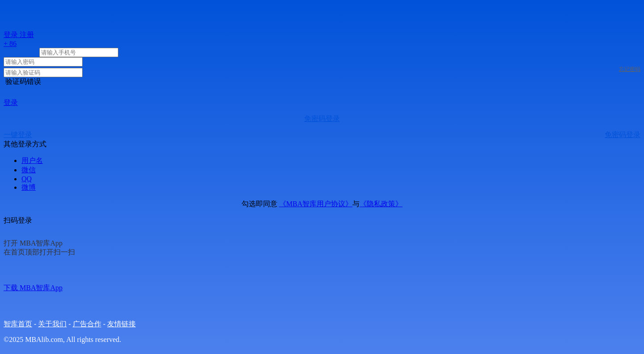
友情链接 (121, 324)
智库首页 (18, 324)
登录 (11, 102)
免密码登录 (322, 119)
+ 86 (10, 44)
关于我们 (52, 324)
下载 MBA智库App (33, 288)
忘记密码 (630, 69)
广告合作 (87, 324)
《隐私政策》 (381, 204)
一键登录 (18, 135)
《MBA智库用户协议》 (316, 204)
